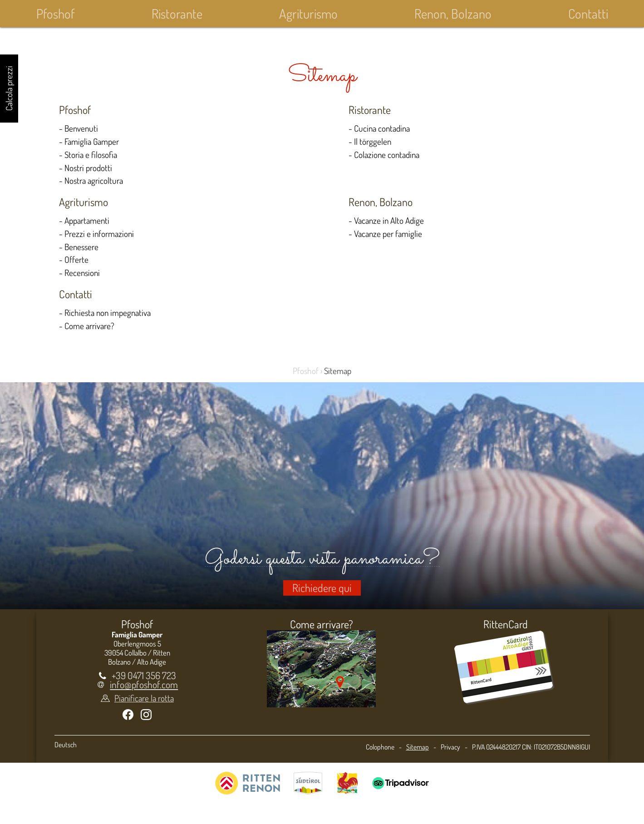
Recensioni (82, 273)
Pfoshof (56, 13)
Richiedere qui (322, 588)
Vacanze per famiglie (388, 234)
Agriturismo (308, 13)
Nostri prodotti (88, 168)
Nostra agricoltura (94, 180)
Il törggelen (373, 141)
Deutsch (66, 745)
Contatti (588, 13)
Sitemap (418, 747)
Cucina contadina (382, 128)
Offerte (76, 259)
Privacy (450, 747)
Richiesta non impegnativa (108, 313)
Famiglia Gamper (92, 141)
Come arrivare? (89, 326)
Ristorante (177, 13)
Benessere (81, 247)
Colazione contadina (387, 155)
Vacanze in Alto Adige (389, 220)
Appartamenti (87, 220)
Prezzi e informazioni (99, 234)
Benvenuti (81, 128)
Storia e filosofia (91, 155)
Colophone (380, 747)
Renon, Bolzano (453, 13)
